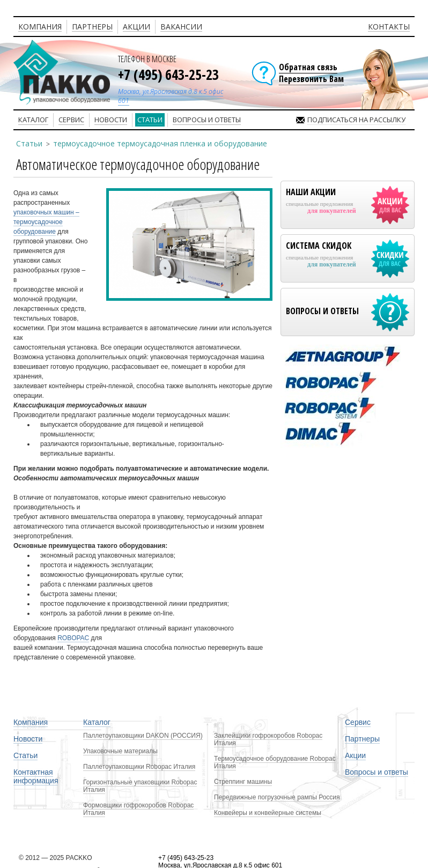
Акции (355, 755)
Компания (31, 722)
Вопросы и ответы (377, 772)
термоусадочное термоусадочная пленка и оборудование (160, 143)
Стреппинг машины (243, 782)
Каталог (97, 722)
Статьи (29, 143)
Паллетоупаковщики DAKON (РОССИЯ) (143, 736)
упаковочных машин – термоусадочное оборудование (46, 222)
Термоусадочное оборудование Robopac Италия (275, 762)
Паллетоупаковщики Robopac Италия (139, 767)
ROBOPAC (73, 638)
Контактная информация (36, 776)
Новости (28, 739)
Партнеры (362, 739)
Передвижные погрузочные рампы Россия (277, 797)
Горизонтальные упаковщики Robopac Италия (140, 786)
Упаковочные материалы (120, 751)
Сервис (358, 722)
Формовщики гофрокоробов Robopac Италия (138, 809)
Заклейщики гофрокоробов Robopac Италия (268, 739)
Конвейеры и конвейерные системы (268, 813)
